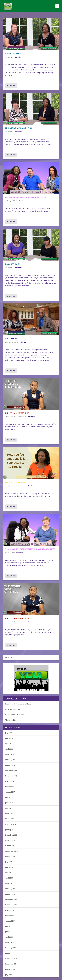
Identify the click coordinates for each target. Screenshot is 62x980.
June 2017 (9, 803)
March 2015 (10, 942)
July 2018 (9, 733)
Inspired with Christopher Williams (16, 417)
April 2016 (9, 878)
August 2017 (10, 792)
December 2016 (11, 835)
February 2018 (11, 760)
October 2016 (10, 846)
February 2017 (11, 824)
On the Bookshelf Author (15, 715)
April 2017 (9, 813)
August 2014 (10, 969)
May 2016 (9, 873)
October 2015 (10, 910)
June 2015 (9, 932)
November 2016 (11, 840)
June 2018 (9, 738)
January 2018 (10, 765)
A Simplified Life (13, 54)
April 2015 (9, 937)
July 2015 (9, 926)
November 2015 (11, 905)
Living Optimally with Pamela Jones (16, 486)
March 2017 (10, 819)
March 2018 (10, 754)
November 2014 (11, 959)
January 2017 (10, 830)
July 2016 (9, 862)
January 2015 (10, 953)
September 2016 (11, 851)
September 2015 (11, 916)
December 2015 (11, 899)
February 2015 (11, 948)
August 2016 (10, 857)
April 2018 (9, 749)
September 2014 (11, 964)
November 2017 (11, 776)
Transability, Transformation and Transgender (30, 549)
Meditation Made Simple (17, 482)
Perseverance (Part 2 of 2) (18, 413)
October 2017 (10, 781)
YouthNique (11, 339)
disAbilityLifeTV (10, 201)
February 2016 (11, 889)
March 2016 (10, 883)
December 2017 (11, 771)
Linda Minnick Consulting (19, 128)
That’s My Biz (10, 720)
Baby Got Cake (12, 264)
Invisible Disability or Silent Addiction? (26, 197)
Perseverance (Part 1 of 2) (18, 618)
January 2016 (10, 894)
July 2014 (9, 975)
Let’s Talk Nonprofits (13, 709)
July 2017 (9, 797)
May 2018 (9, 744)
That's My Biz (9, 57)
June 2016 (9, 867)
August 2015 (10, 921)
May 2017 (9, 808)
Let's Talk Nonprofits (12, 342)
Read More (11, 86)
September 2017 (11, 787)
